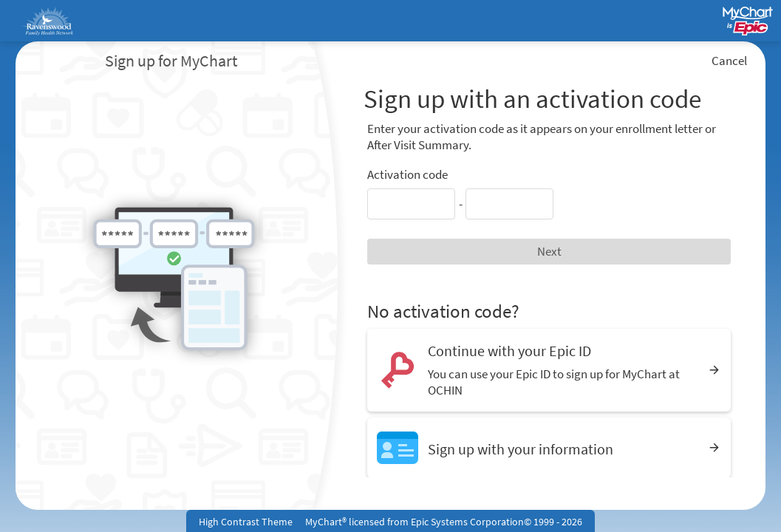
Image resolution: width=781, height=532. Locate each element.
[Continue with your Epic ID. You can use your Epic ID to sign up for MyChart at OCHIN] (549, 370)
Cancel (729, 61)
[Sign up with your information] (549, 447)
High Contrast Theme (246, 522)
